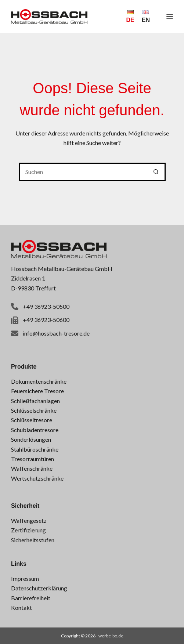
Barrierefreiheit (31, 598)
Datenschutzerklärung (39, 588)
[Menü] (170, 17)
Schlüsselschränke (34, 410)
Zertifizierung (28, 530)
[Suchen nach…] (83, 172)
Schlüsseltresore (32, 420)
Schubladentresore (35, 430)
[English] (146, 17)
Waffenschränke (32, 468)
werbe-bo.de (111, 636)
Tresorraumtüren (33, 459)
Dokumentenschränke (39, 381)
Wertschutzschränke (37, 478)
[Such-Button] (156, 172)
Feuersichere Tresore (37, 391)
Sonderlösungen (31, 439)
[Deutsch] (130, 17)
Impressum (25, 578)
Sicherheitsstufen (33, 540)
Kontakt (21, 607)
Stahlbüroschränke (35, 449)
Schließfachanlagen (35, 401)
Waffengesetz (29, 520)
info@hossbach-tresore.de (56, 333)
